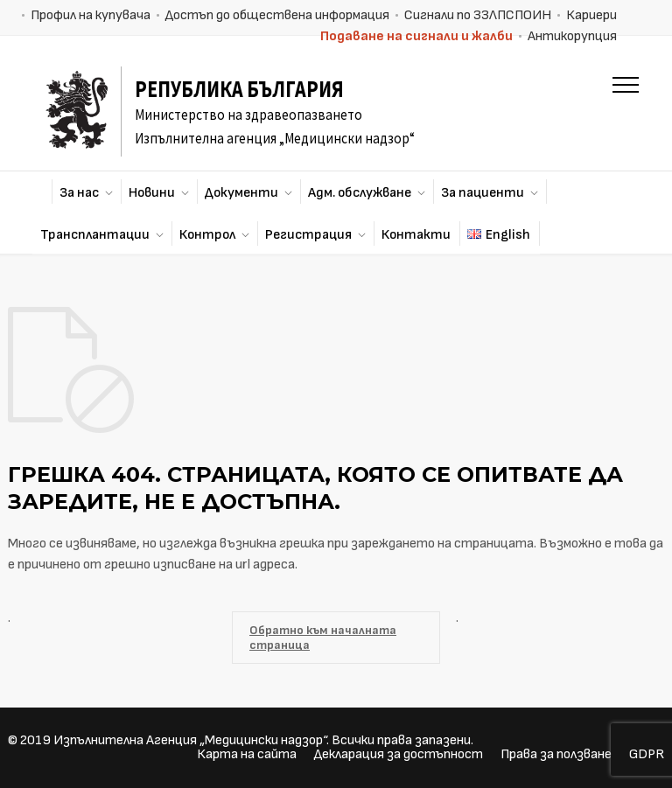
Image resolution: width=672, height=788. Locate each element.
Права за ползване (556, 754)
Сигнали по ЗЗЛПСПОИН (478, 15)
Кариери (591, 15)
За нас (79, 193)
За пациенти (483, 193)
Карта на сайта (247, 754)
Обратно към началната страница (323, 638)
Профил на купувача (91, 15)
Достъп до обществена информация (277, 15)
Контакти (416, 235)
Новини (152, 193)
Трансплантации (95, 235)
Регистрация (308, 235)
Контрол (207, 235)
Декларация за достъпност (399, 754)
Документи (241, 193)
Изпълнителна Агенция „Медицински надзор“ (190, 740)
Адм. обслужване (360, 193)
